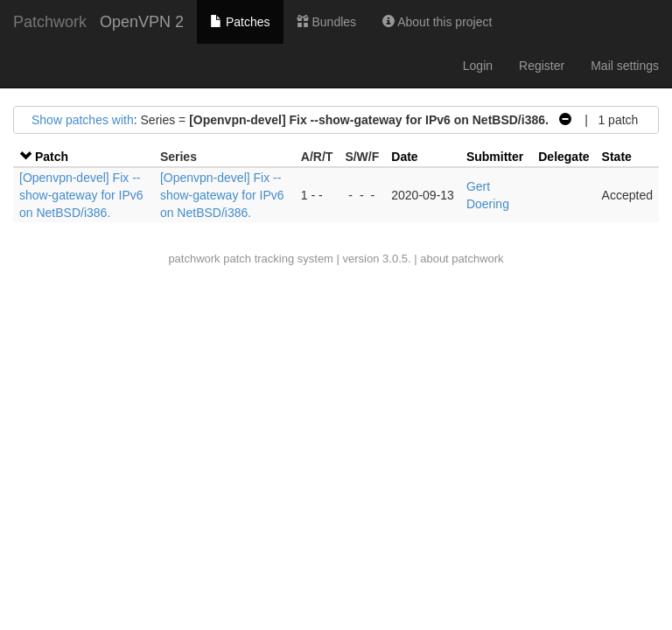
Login (478, 66)
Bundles (326, 22)
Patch (52, 157)
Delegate (563, 157)
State (617, 157)
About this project (437, 22)
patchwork (194, 259)
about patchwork (462, 259)
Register (542, 66)
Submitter (495, 157)
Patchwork (50, 22)
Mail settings (625, 66)
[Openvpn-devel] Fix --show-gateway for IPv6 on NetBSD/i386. (81, 195)
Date (404, 157)
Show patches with (83, 120)
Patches (240, 22)
